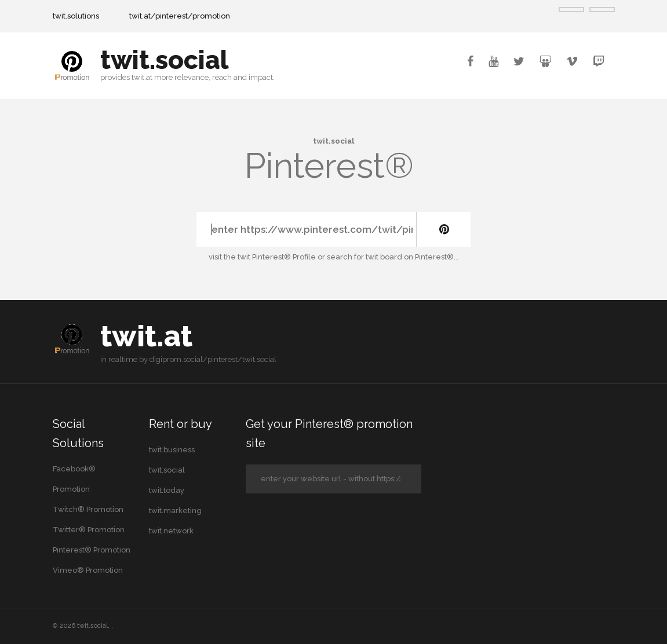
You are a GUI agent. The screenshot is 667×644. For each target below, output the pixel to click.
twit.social (165, 60)
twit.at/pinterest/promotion (180, 16)
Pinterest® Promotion (92, 550)
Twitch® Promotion (88, 509)
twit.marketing (175, 511)
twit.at (146, 336)
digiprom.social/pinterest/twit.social (213, 359)
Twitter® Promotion (89, 530)
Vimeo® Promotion (88, 570)
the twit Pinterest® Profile (270, 257)
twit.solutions (76, 16)
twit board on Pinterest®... (412, 257)
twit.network (171, 531)
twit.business (172, 450)
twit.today (167, 490)
